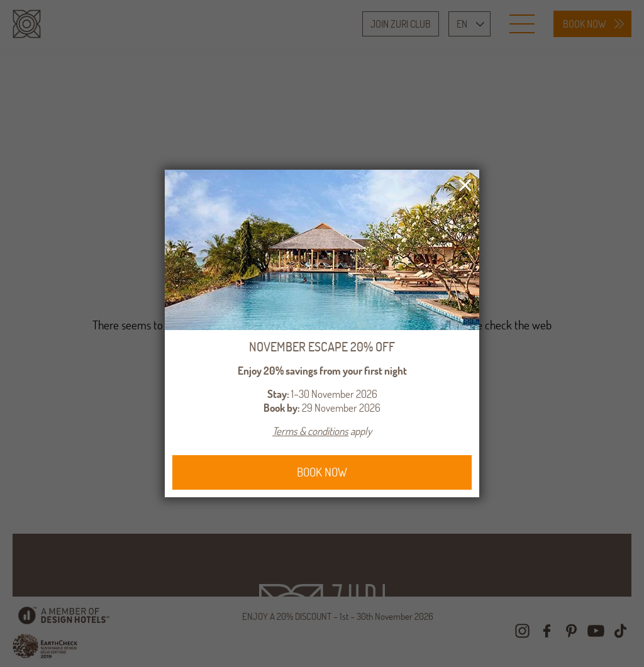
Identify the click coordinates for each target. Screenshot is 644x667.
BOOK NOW (322, 472)
